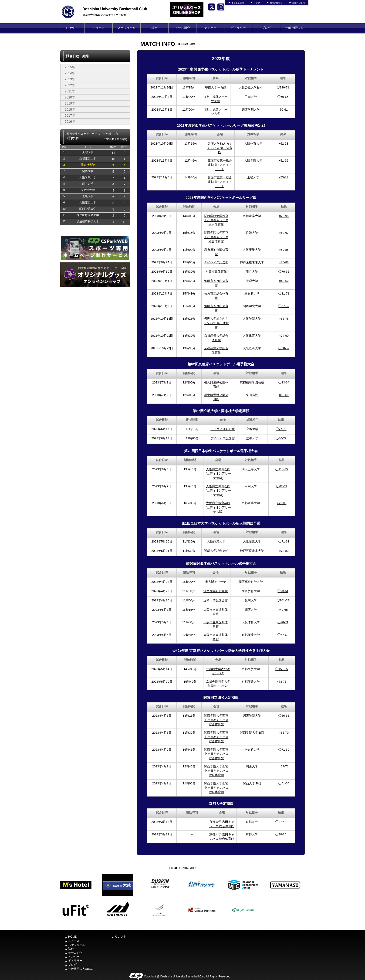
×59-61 (283, 110)
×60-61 (284, 395)
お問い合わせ (276, 3)
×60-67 (284, 233)
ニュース (99, 28)
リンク (257, 3)
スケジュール (127, 28)
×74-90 (284, 336)
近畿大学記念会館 (216, 551)
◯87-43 (281, 822)
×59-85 (284, 250)
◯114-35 (282, 469)
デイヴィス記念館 (216, 262)
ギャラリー (238, 28)
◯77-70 (281, 429)
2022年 (70, 85)
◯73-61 (283, 591)
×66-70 (284, 733)
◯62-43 (282, 486)
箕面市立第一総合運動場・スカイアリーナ (220, 165)
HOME (71, 28)
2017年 (70, 115)
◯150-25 (282, 669)
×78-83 (284, 551)
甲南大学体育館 (216, 87)
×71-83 (282, 503)
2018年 (70, 109)
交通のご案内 (298, 3)
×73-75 (282, 682)
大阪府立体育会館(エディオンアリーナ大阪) (218, 474)
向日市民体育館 (216, 272)
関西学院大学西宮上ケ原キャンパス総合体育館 (216, 220)
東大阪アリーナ (216, 582)
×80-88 (284, 262)
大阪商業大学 (216, 541)
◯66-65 (284, 716)
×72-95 (284, 216)
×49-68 (283, 610)
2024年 (70, 73)
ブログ (266, 28)
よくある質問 (238, 3)
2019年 (70, 103)
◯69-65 (283, 97)
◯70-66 (284, 272)
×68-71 (284, 766)
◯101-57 (283, 600)
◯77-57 (284, 306)
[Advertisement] (95, 349)
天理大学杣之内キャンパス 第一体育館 (220, 148)
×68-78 (284, 319)
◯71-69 (284, 750)
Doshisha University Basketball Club (115, 9)
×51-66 (283, 161)
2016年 (70, 122)
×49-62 (284, 281)
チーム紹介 (182, 28)
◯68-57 (284, 348)
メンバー (210, 28)
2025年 (70, 67)
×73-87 (283, 177)
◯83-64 (284, 382)
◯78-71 (283, 622)
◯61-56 (284, 783)
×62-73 (283, 144)
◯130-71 (283, 87)
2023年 (70, 79)
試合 (155, 28)
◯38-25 (281, 834)
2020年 (70, 97)
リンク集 (120, 937)
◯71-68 (284, 541)
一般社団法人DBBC (294, 32)
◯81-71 (284, 293)
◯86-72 (281, 438)
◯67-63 (283, 635)
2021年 (70, 91)
